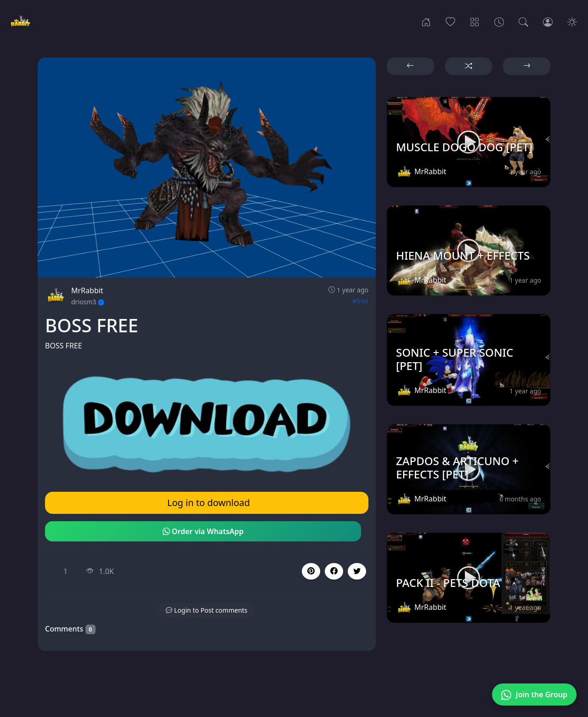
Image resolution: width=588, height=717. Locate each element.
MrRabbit (87, 290)
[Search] (523, 21)
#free (360, 301)
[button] (334, 571)
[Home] (426, 21)
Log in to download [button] (209, 503)
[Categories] (475, 21)
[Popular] (450, 21)
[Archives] (499, 21)
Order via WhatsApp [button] (203, 531)
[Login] (548, 21)
